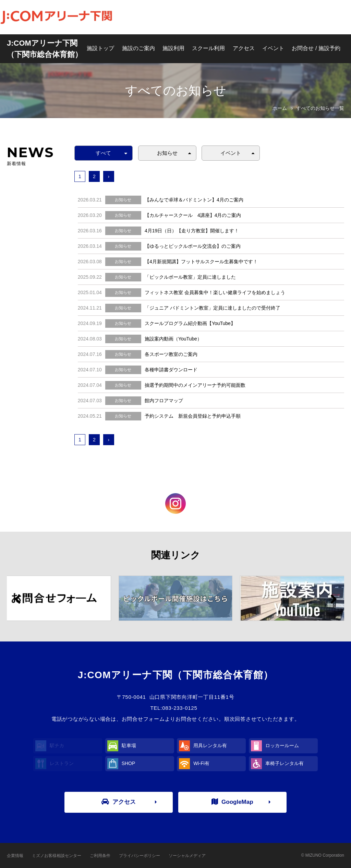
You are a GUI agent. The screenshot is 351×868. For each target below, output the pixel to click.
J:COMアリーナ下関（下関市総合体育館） (45, 49)
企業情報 (15, 856)
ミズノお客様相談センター (57, 856)
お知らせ (167, 153)
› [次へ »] (108, 176)
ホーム (280, 108)
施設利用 (173, 48)
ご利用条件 (100, 856)
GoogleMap (232, 802)
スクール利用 (208, 48)
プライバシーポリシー (140, 856)
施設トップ (100, 48)
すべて (103, 153)
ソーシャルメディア (187, 856)
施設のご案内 (138, 48)
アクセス (244, 48)
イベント (273, 48)
